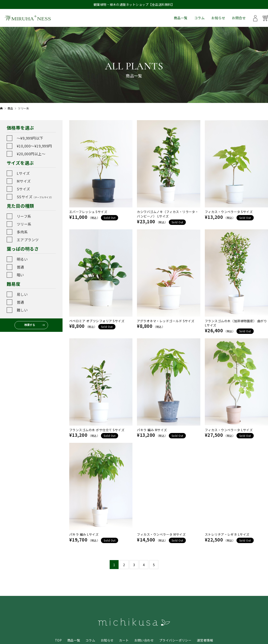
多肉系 (22, 232)
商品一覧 (181, 18)
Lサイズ (23, 173)
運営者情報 (205, 640)
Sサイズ (23, 189)
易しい (22, 294)
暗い (20, 275)
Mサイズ (24, 181)
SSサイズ (35, 197)
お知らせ (218, 18)
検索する (30, 325)
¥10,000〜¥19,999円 (34, 146)
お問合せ (239, 18)
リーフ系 (24, 216)
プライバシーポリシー (175, 640)
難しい (22, 310)
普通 (20, 267)
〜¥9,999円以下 (30, 138)
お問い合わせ (144, 640)
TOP (58, 640)
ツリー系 (24, 224)
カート (124, 640)
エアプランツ (28, 240)
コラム (199, 18)
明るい (22, 259)
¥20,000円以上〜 (31, 154)
